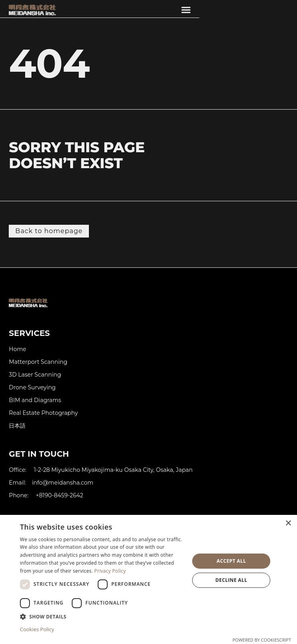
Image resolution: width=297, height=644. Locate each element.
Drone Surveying (32, 388)
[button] (186, 10)
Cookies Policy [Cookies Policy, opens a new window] (37, 629)
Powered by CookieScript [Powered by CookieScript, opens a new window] (262, 640)
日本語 (17, 426)
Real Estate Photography (43, 413)
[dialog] (148, 579)
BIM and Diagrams (35, 400)
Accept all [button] (231, 561)
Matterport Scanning (38, 362)
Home (17, 349)
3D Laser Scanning (35, 375)
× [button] (288, 523)
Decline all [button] (231, 580)
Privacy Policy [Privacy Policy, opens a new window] (110, 571)
